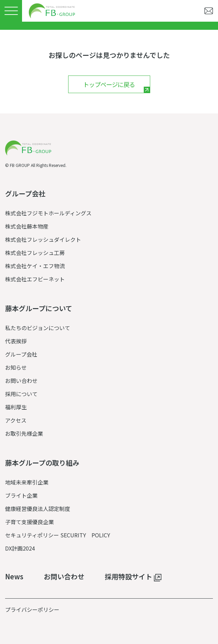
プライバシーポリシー (32, 609)
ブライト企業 (21, 495)
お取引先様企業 (24, 433)
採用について (21, 394)
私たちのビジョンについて (38, 328)
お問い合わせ (21, 381)
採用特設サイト (133, 577)
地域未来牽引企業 (27, 482)
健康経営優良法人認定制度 (38, 509)
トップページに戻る (109, 84)
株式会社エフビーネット (35, 279)
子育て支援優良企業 (29, 522)
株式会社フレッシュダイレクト (43, 239)
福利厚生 (16, 407)
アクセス (16, 420)
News (14, 577)
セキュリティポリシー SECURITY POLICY (58, 535)
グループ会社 (21, 354)
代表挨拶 (16, 341)
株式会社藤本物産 (27, 226)
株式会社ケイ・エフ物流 (35, 266)
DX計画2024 (20, 548)
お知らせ (16, 367)
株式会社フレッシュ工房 (35, 253)
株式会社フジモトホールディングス (48, 213)
